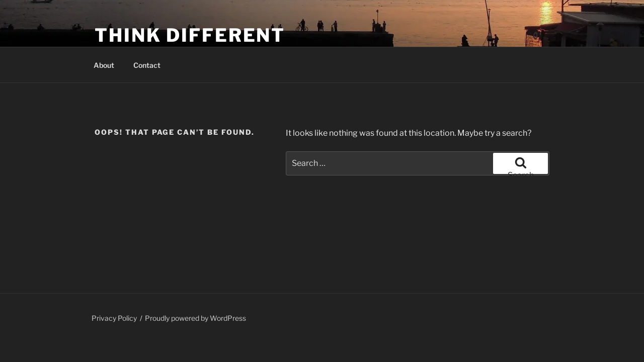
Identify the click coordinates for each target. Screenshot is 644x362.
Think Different (190, 35)
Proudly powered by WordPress (195, 318)
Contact (147, 65)
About (104, 65)
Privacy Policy (114, 318)
